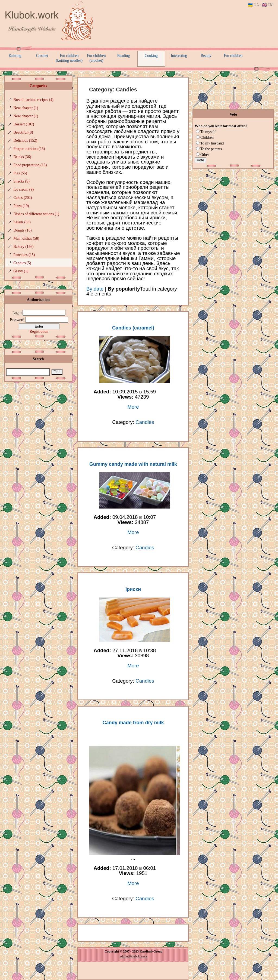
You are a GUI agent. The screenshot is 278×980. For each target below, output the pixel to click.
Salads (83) (22, 222)
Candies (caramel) (133, 328)
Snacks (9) (22, 181)
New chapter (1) (26, 108)
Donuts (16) (23, 230)
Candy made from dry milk (133, 723)
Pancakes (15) (24, 255)
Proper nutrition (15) (29, 149)
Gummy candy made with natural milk (133, 464)
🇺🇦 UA (253, 5)
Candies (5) (22, 263)
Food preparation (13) (30, 165)
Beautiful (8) (23, 132)
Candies (145, 422)
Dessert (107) (24, 124)
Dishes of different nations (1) (36, 214)
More (133, 407)
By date (95, 289)
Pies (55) (20, 173)
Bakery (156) (24, 247)
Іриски (133, 589)
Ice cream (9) (24, 189)
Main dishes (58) (26, 238)
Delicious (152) (25, 141)
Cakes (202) (23, 198)
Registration (39, 332)
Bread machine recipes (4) (34, 100)
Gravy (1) (21, 271)
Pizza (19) (21, 206)
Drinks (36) (22, 157)
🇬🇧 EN (267, 5)
